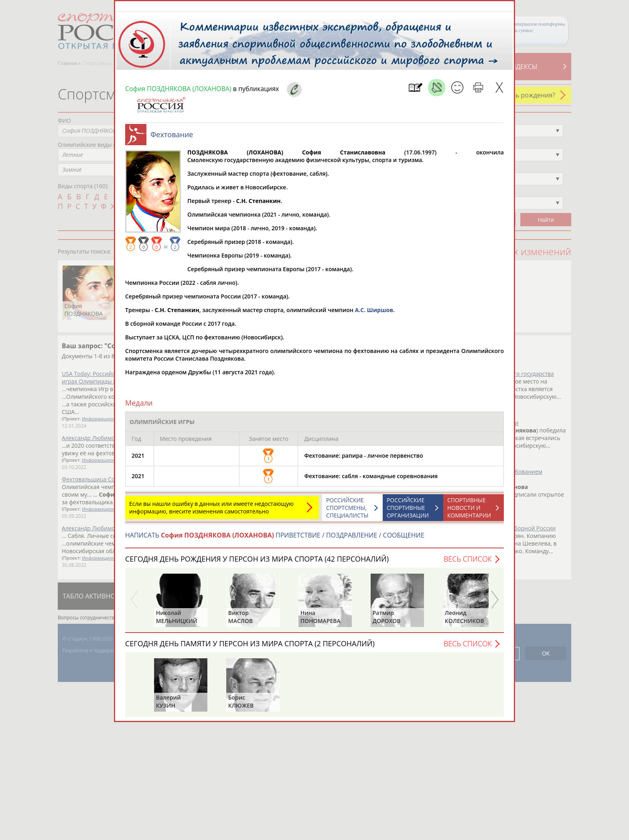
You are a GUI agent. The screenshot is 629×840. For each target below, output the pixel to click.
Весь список (468, 563)
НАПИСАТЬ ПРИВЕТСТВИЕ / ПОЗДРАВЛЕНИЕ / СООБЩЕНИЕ (275, 539)
